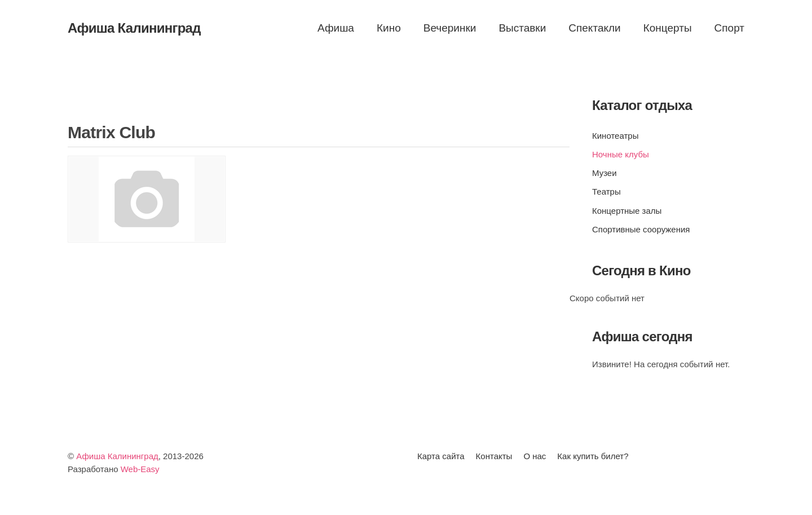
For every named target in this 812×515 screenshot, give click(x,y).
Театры (606, 192)
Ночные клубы (621, 154)
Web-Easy (140, 469)
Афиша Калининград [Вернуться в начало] (134, 28)
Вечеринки (450, 28)
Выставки (522, 28)
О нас (535, 456)
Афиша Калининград (117, 456)
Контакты (494, 456)
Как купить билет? (593, 456)
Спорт (729, 28)
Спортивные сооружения (641, 229)
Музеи (604, 173)
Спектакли (594, 28)
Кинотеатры (615, 136)
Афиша (336, 28)
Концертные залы (627, 211)
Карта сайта (441, 456)
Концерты (668, 28)
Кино (389, 28)
